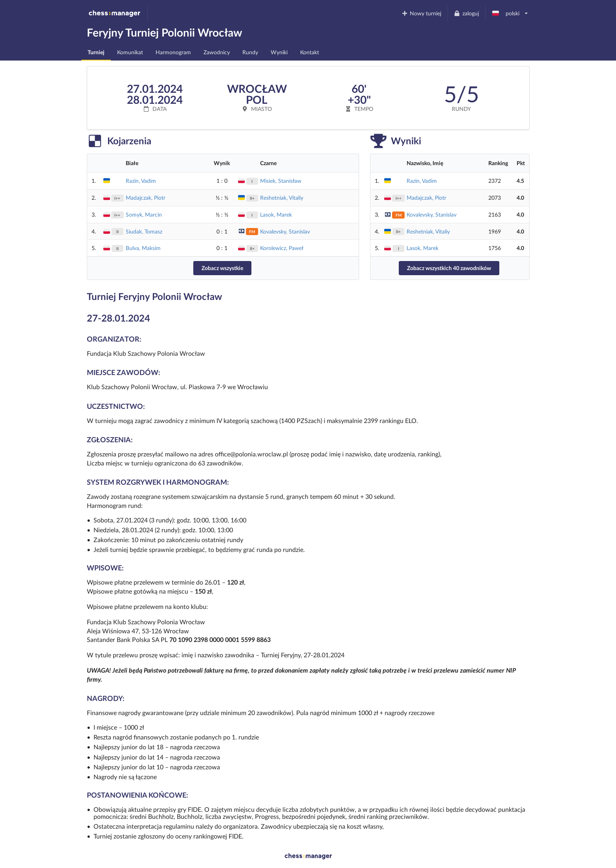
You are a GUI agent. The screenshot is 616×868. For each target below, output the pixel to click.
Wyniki (279, 52)
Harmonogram (173, 52)
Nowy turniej (421, 13)
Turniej (96, 52)
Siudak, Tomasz (144, 231)
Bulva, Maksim (143, 248)
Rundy (250, 52)
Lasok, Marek (276, 214)
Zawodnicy (217, 52)
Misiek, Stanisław (281, 181)
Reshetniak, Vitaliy (282, 198)
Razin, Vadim (141, 181)
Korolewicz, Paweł (282, 248)
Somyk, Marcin (144, 214)
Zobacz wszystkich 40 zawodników (449, 268)
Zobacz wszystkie (222, 268)
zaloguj (466, 13)
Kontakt (310, 52)
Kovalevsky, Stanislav (285, 231)
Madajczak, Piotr (146, 198)
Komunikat (130, 52)
